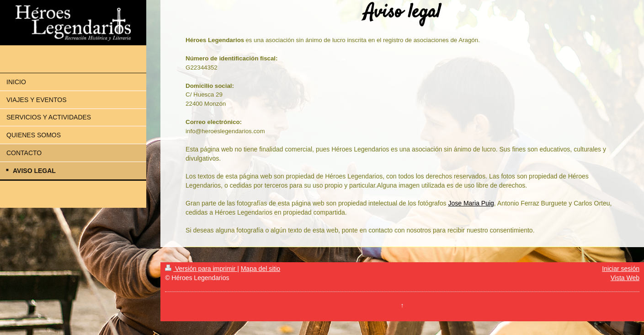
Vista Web (625, 278)
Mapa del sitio (261, 269)
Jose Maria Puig (471, 203)
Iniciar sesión (621, 269)
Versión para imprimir (201, 269)
